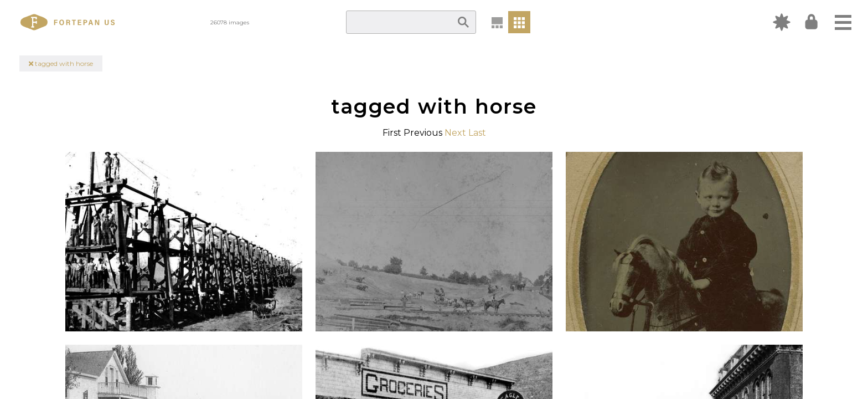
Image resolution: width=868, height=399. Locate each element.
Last (477, 133)
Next (455, 133)
